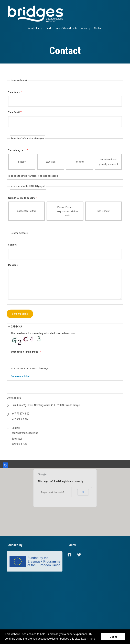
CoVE (49, 28)
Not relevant (104, 211)
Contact (98, 28)
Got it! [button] (113, 637)
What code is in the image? (25, 352)
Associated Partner (27, 211)
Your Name (14, 92)
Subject (12, 245)
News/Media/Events (66, 28)
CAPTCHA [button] (17, 327)
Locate (5, 465)
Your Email (14, 112)
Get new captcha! (20, 376)
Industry (22, 162)
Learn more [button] (88, 639)
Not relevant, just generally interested (108, 162)
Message (13, 265)
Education (51, 162)
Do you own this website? (53, 492)
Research (79, 162)
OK (83, 492)
